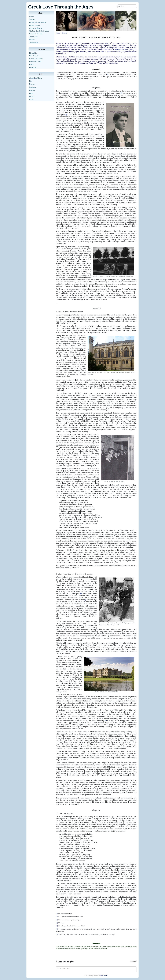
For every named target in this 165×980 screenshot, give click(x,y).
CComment (104, 975)
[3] (66, 115)
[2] (121, 93)
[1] (108, 74)
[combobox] (127, 6)
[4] (81, 593)
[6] (106, 720)
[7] (97, 823)
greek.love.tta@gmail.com (115, 947)
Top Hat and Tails (122, 50)
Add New (133, 961)
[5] (85, 600)
